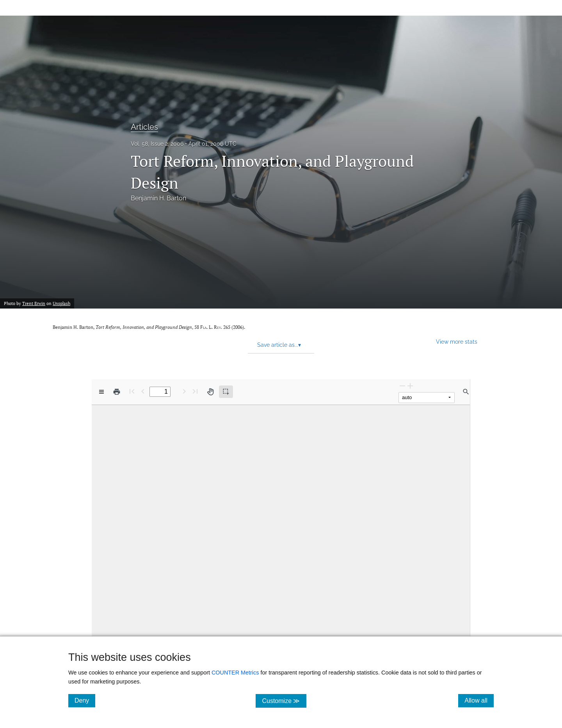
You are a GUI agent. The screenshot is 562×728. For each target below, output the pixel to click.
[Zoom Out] (402, 386)
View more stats (457, 342)
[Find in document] (466, 392)
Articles (144, 127)
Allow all (479, 700)
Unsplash (61, 303)
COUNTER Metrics (235, 673)
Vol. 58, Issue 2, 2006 (157, 144)
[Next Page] (184, 391)
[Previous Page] (143, 391)
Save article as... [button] (279, 345)
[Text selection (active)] (226, 392)
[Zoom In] (410, 386)
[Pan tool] (210, 392)
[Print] (117, 392)
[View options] (101, 392)
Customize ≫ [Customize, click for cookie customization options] (284, 700)
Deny (85, 700)
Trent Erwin (34, 303)
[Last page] (195, 391)
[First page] (132, 391)
